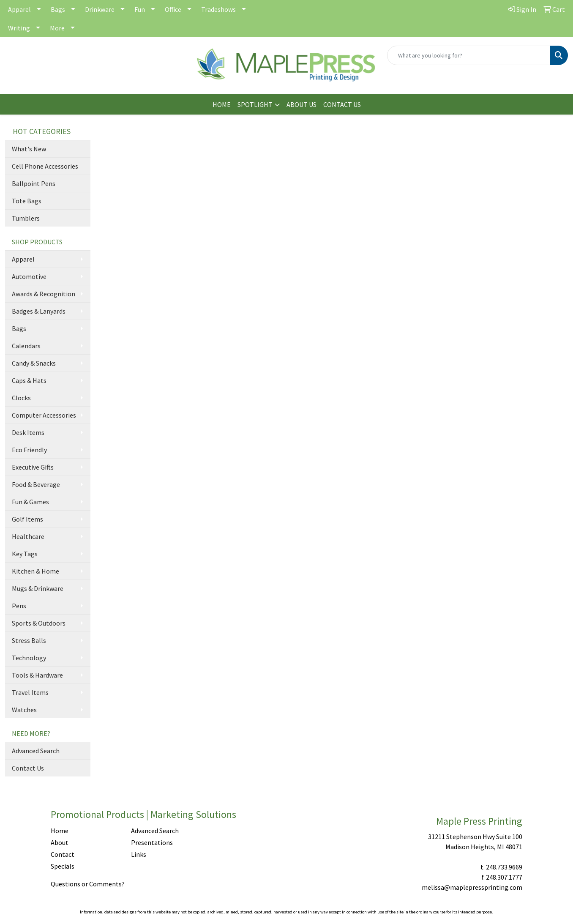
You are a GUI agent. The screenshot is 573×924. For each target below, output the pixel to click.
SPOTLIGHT (255, 104)
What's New (29, 149)
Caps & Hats (29, 380)
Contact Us (28, 768)
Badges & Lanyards (39, 311)
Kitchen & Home (35, 571)
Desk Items (28, 432)
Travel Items (30, 692)
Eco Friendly (29, 450)
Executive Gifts (33, 467)
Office (173, 9)
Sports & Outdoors (39, 623)
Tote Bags (27, 201)
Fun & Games (30, 502)
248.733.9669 (504, 867)
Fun (140, 9)
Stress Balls (29, 640)
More (57, 28)
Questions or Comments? (88, 884)
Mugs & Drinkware (38, 588)
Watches (24, 710)
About (60, 842)
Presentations (152, 842)
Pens (19, 606)
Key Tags (25, 554)
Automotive (29, 276)
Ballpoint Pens (34, 183)
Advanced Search (36, 751)
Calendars (26, 346)
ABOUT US (302, 104)
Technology (29, 658)
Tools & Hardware (37, 675)
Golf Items (27, 519)
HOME (222, 104)
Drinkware (100, 9)
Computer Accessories (44, 415)
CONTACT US (342, 104)
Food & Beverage (36, 484)
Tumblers (26, 218)
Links (139, 854)
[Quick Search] (469, 55)
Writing (19, 28)
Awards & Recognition (44, 294)
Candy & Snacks (34, 363)
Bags (58, 9)
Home (60, 831)
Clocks (21, 398)
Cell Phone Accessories (45, 166)
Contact (63, 854)
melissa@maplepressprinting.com (472, 887)
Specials (63, 866)
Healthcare (28, 536)
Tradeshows (218, 9)
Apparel (19, 9)
